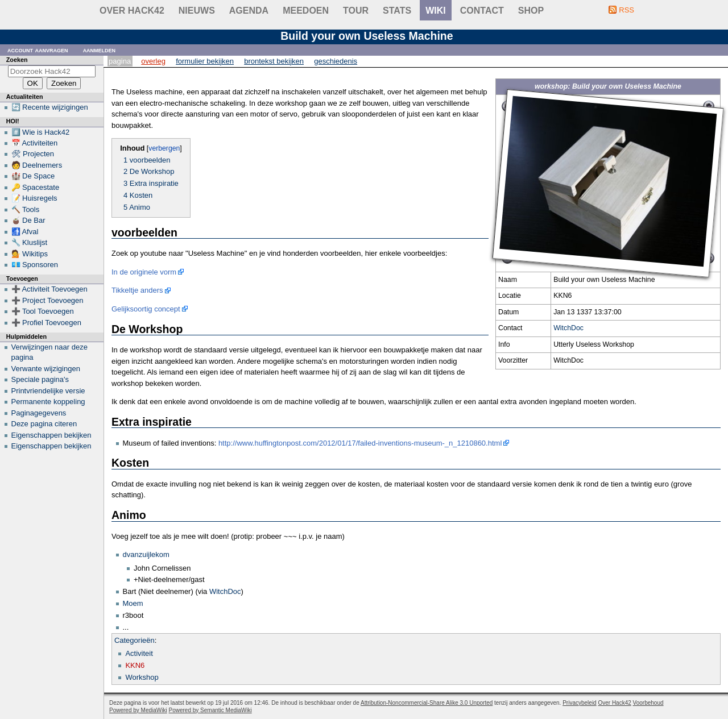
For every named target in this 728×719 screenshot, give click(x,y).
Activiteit (139, 653)
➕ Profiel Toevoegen (46, 323)
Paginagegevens (39, 413)
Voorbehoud (648, 703)
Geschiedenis (336, 61)
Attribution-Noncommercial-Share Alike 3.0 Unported (427, 703)
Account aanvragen (38, 50)
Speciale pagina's (40, 379)
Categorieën (135, 640)
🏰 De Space (33, 176)
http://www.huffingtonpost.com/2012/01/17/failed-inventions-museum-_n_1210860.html (360, 443)
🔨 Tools (26, 209)
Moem (133, 603)
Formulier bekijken (205, 61)
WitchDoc (568, 328)
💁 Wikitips (30, 254)
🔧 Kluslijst (30, 242)
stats (397, 11)
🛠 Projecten (33, 154)
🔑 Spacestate (36, 187)
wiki (436, 11)
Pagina (120, 61)
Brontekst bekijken (274, 61)
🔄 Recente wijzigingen (50, 107)
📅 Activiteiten (35, 143)
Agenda (249, 11)
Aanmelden (100, 50)
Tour (356, 11)
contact (482, 11)
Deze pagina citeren (44, 424)
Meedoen (306, 11)
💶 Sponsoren (35, 265)
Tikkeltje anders (137, 290)
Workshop (142, 677)
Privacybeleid (579, 703)
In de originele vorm (144, 272)
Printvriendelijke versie (48, 391)
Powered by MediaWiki (138, 710)
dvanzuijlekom (146, 554)
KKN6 (135, 665)
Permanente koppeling (48, 402)
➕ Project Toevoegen (47, 300)
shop (531, 11)
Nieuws (197, 11)
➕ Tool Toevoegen (43, 311)
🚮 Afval (25, 232)
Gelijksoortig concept (146, 309)
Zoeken (17, 60)
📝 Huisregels (34, 198)
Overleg (153, 61)
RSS (626, 10)
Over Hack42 (132, 11)
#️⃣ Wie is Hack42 (41, 132)
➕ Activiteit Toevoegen (49, 289)
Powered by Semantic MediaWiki (210, 710)
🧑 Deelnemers (37, 165)
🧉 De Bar (28, 220)
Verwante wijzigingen (46, 369)
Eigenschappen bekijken (51, 435)
